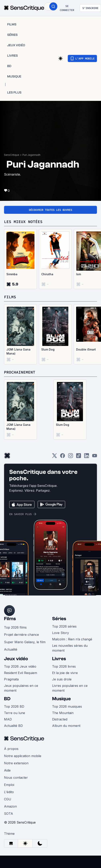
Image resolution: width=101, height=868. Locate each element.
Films (10, 619)
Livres (59, 659)
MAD (8, 719)
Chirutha (47, 274)
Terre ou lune (15, 713)
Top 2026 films (15, 627)
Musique (61, 699)
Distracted (60, 719)
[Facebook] (63, 457)
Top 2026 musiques (67, 706)
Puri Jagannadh (31, 155)
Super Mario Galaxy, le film (25, 642)
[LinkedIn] (87, 457)
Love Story (61, 633)
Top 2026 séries (64, 626)
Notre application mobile (23, 756)
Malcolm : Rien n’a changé (72, 639)
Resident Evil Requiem (21, 673)
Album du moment (66, 726)
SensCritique (12, 155)
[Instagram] (71, 457)
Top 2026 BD (14, 706)
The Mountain (63, 713)
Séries (59, 619)
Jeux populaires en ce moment (21, 688)
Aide (7, 770)
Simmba (12, 274)
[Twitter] (55, 457)
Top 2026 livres (64, 666)
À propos (11, 749)
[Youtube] (95, 457)
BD (7, 699)
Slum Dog (48, 349)
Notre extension (16, 763)
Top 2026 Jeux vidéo (20, 666)
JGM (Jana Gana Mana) (18, 351)
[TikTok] (79, 457)
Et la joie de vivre (65, 673)
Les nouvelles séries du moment (70, 648)
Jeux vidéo (16, 659)
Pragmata (11, 679)
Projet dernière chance (21, 635)
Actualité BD (13, 726)
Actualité (11, 649)
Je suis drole (62, 679)
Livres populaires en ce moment (70, 688)
